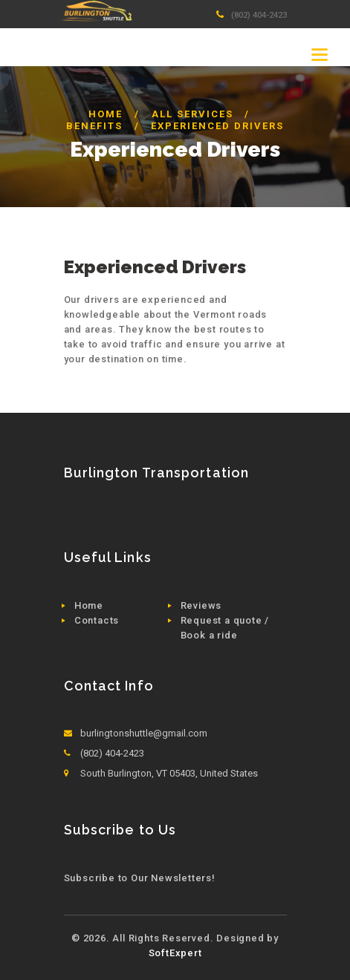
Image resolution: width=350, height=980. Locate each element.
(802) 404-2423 (259, 15)
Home (106, 114)
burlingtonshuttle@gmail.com (144, 733)
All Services (192, 114)
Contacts (97, 620)
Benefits (94, 126)
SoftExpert (175, 953)
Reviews (201, 605)
